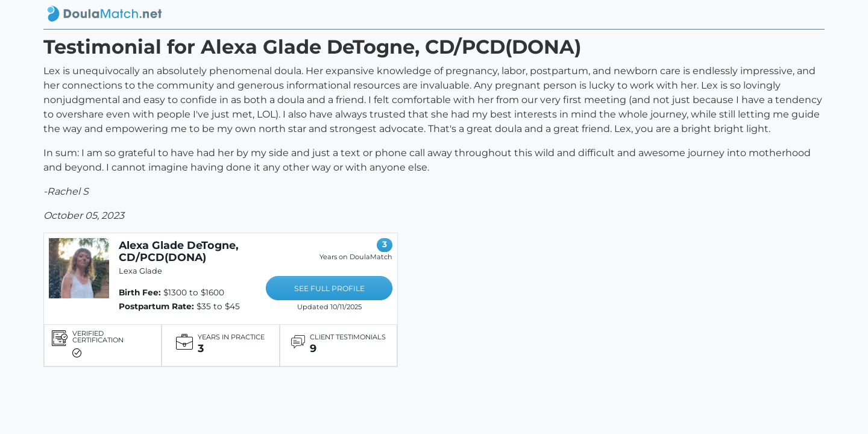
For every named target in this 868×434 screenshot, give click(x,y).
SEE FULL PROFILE (329, 288)
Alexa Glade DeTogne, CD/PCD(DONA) (179, 251)
